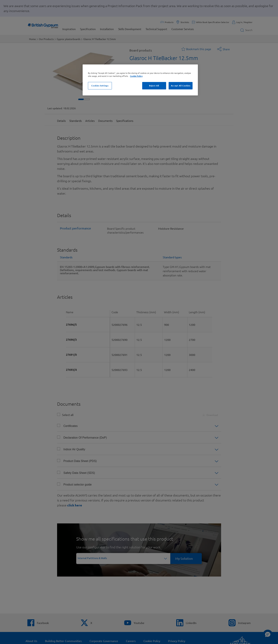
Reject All (154, 86)
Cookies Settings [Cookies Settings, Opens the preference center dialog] (100, 86)
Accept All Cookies (181, 86)
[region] (140, 80)
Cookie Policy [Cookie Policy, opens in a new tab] (136, 76)
